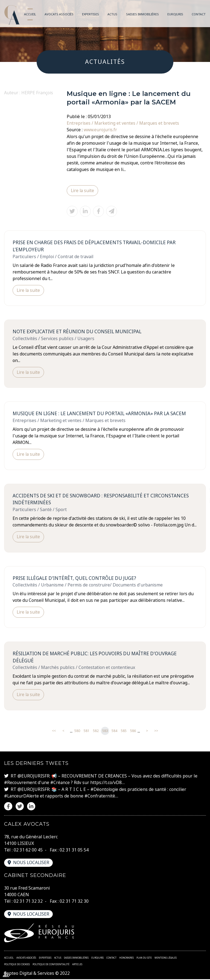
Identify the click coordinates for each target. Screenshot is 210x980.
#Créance (61, 784)
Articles (77, 965)
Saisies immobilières (142, 14)
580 (77, 732)
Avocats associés (59, 14)
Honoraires (126, 958)
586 (133, 732)
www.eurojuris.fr (101, 130)
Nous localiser (31, 864)
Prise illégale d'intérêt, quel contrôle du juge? (76, 579)
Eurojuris (175, 14)
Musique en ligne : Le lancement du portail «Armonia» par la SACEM (102, 414)
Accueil (30, 14)
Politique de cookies (17, 965)
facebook (199, 479)
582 (96, 732)
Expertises (91, 14)
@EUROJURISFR (33, 777)
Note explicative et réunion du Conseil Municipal (78, 332)
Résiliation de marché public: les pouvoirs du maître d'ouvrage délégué (97, 658)
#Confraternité (101, 797)
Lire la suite (83, 190)
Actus (112, 14)
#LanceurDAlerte (22, 797)
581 (87, 732)
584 (114, 732)
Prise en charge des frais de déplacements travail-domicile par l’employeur (96, 246)
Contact (199, 14)
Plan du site (144, 958)
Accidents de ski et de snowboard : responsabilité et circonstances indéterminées (103, 500)
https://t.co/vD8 (107, 784)
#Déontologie (105, 790)
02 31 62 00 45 (28, 851)
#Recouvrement (21, 784)
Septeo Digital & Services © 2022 (37, 974)
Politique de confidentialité (51, 965)
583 (105, 732)
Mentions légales (166, 958)
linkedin (199, 501)
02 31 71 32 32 (28, 902)
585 (124, 732)
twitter (199, 490)
